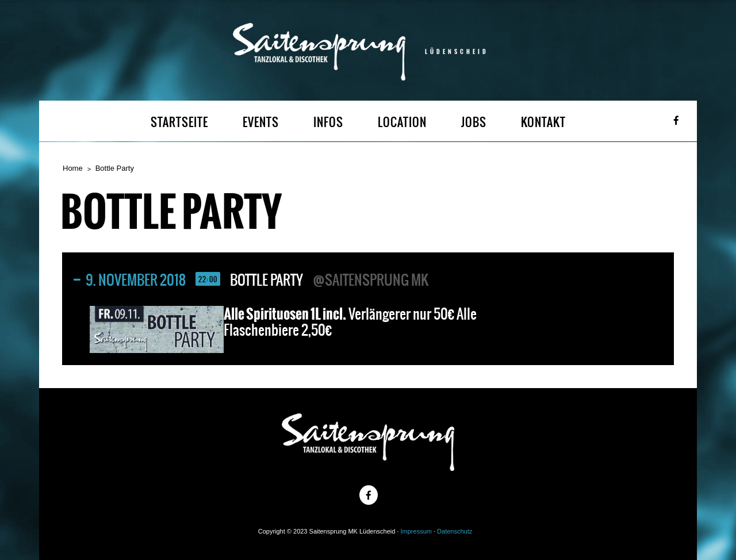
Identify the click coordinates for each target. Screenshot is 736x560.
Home (73, 168)
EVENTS (261, 122)
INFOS (328, 122)
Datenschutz (455, 531)
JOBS (474, 122)
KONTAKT (543, 122)
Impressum (416, 531)
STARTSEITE (179, 122)
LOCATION (402, 122)
